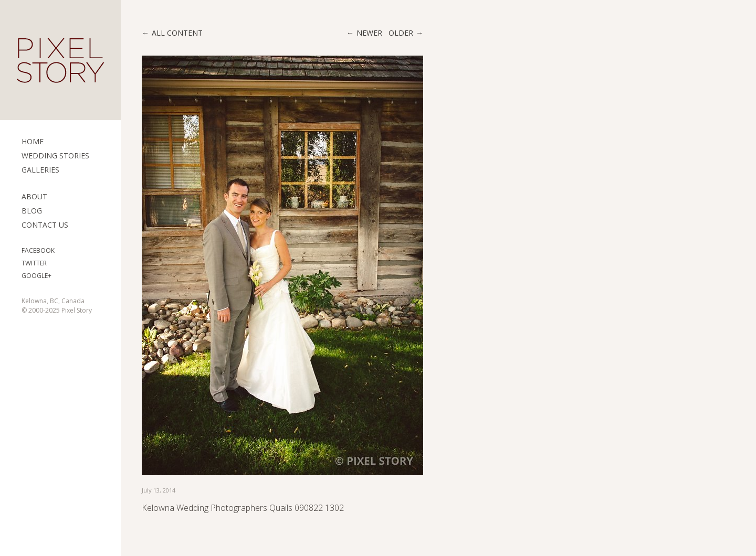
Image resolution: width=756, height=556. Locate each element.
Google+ (36, 276)
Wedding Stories (55, 156)
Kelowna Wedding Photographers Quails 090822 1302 (243, 508)
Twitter (34, 263)
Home (33, 141)
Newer (369, 33)
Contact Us (45, 225)
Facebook (38, 250)
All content (177, 33)
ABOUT (34, 196)
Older (401, 33)
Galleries (40, 170)
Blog (32, 211)
